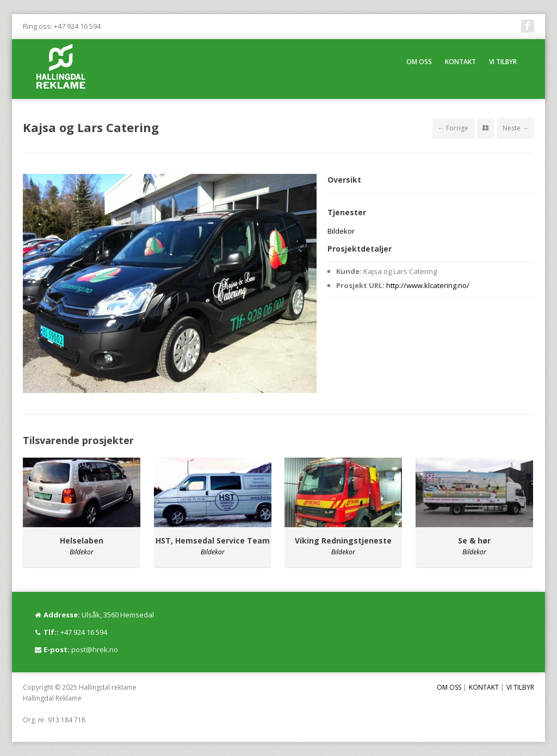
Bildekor (341, 231)
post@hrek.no (95, 649)
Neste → (516, 128)
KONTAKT (460, 62)
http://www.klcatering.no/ (428, 285)
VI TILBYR (503, 62)
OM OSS (419, 62)
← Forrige (453, 128)
